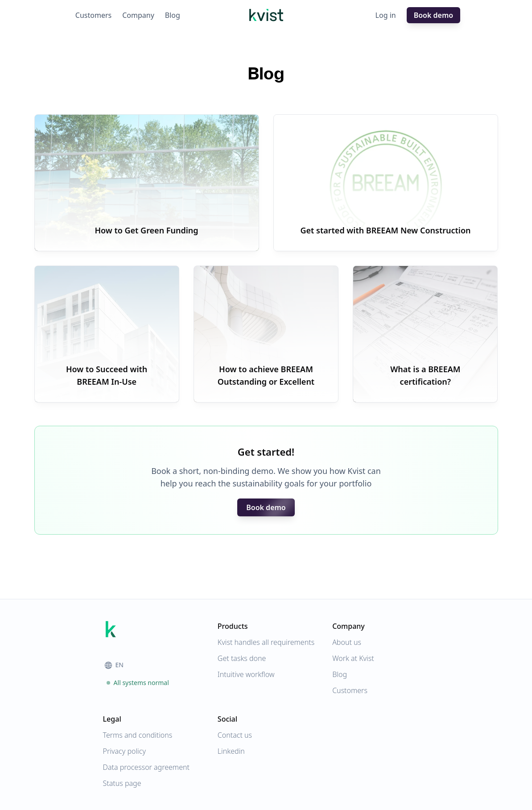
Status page (122, 783)
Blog (173, 15)
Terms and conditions (138, 735)
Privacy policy (124, 751)
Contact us (235, 735)
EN (114, 665)
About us (347, 642)
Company (138, 15)
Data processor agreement (146, 767)
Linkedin (231, 751)
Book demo (433, 15)
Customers (93, 15)
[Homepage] (266, 15)
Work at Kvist (353, 658)
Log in (386, 15)
